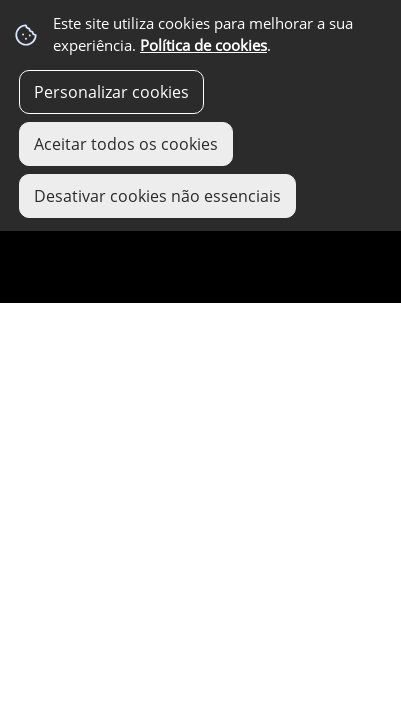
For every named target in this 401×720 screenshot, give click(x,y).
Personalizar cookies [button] (111, 92)
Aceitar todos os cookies (126, 144)
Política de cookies (203, 45)
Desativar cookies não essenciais (157, 196)
